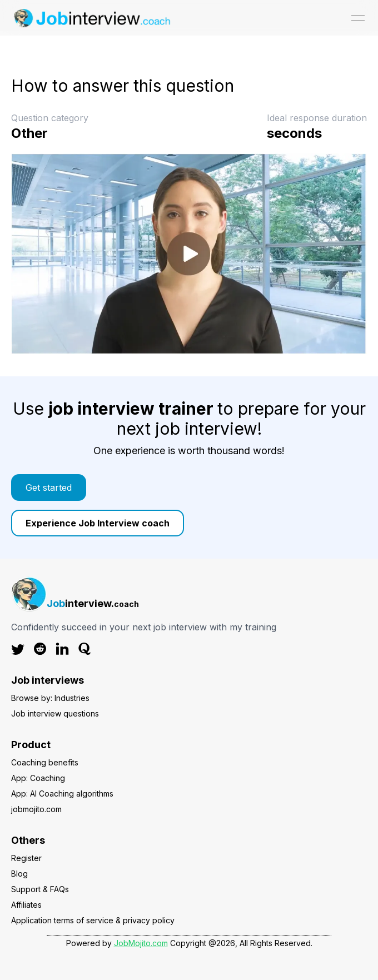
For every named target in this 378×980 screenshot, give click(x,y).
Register (26, 858)
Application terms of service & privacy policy (93, 920)
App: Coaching (38, 778)
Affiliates (26, 905)
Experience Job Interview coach (98, 523)
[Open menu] (358, 18)
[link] (189, 487)
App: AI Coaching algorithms (62, 794)
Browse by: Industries (50, 698)
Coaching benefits (45, 762)
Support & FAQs (40, 889)
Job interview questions (55, 713)
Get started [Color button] (49, 487)
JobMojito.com (141, 943)
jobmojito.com (36, 809)
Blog (19, 874)
